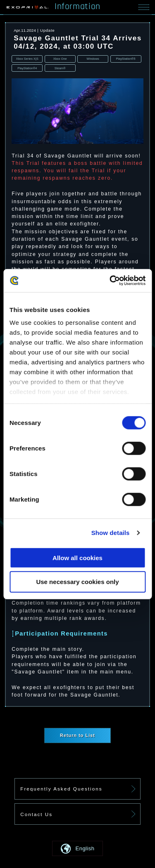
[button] (78, 848)
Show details (111, 533)
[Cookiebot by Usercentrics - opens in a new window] (110, 281)
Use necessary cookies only (77, 582)
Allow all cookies (77, 557)
